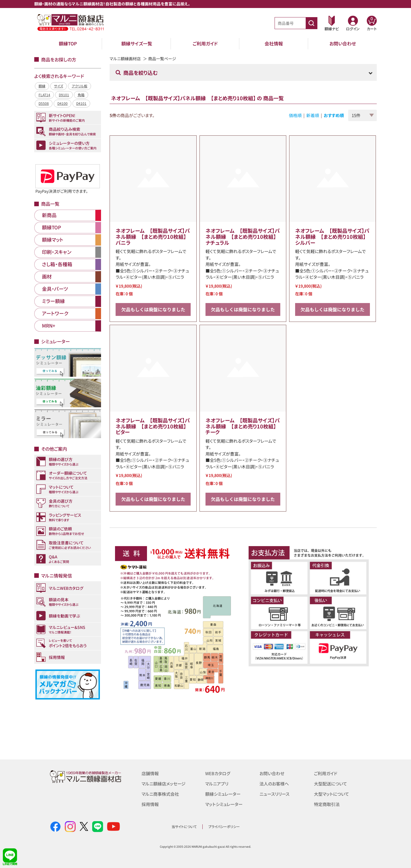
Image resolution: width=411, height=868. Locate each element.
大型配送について (331, 784)
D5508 (44, 103)
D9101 (64, 95)
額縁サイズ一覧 (137, 43)
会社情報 (274, 43)
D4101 (81, 103)
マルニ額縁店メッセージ (164, 784)
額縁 (42, 86)
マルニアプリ (217, 784)
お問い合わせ (343, 43)
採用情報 (150, 804)
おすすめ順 (334, 115)
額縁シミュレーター (223, 794)
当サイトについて (184, 826)
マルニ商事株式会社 (160, 794)
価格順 (295, 115)
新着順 (313, 115)
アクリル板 (79, 86)
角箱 (81, 95)
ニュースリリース (274, 794)
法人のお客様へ (274, 784)
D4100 (63, 103)
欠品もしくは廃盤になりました (153, 309)
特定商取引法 (327, 804)
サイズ (59, 86)
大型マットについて (332, 794)
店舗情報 (150, 773)
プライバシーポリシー (224, 826)
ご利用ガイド (205, 43)
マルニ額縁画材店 (125, 59)
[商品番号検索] (311, 23)
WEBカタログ (218, 773)
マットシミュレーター (224, 804)
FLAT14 (44, 95)
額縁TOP (68, 43)
